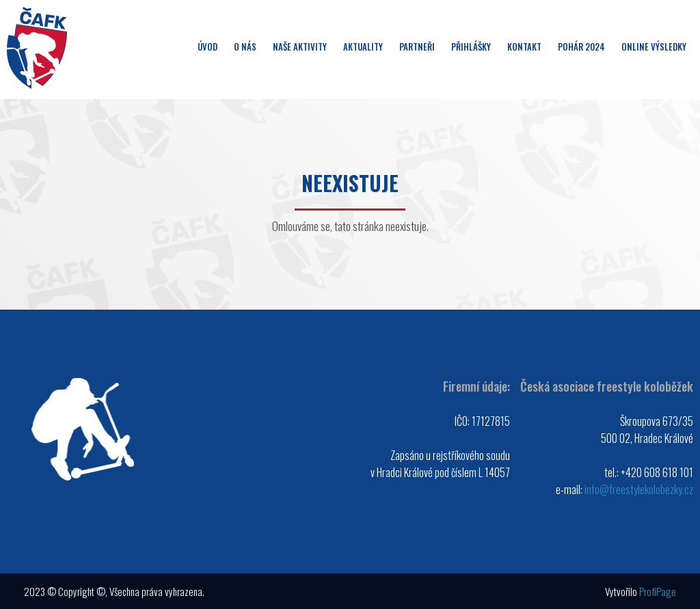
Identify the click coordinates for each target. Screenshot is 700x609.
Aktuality (363, 46)
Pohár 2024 (581, 46)
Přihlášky (471, 46)
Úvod (207, 46)
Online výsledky (654, 46)
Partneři (417, 46)
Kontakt (524, 46)
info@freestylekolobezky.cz (639, 489)
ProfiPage (658, 591)
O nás (245, 46)
